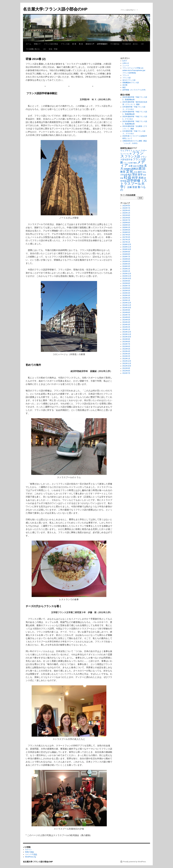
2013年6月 (126, 346)
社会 (128, 177)
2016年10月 (127, 249)
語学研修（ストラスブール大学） (135, 90)
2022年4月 (126, 210)
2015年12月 (127, 274)
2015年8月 (126, 283)
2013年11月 (127, 334)
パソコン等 (127, 154)
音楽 (135, 187)
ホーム (29, 44)
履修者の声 (90, 44)
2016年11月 (127, 247)
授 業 (74, 44)
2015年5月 (126, 291)
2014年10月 (127, 308)
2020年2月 (126, 227)
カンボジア (137, 151)
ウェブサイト (126, 151)
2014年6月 (126, 317)
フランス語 (65, 44)
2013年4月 (126, 351)
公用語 (140, 166)
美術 (141, 178)
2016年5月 (126, 261)
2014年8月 (126, 312)
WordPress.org (31, 857)
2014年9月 (126, 310)
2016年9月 (126, 252)
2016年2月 (126, 269)
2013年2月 (126, 356)
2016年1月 (126, 271)
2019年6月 (126, 230)
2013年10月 (127, 337)
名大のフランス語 (129, 80)
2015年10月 (127, 278)
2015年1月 (126, 300)
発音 (145, 175)
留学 (140, 175)
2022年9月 (126, 206)
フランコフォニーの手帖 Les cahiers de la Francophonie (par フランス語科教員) (134, 70)
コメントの (31, 854)
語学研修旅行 (102, 44)
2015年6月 (126, 288)
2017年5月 (126, 235)
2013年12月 (127, 332)
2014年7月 (126, 315)
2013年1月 (126, 359)
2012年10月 (127, 366)
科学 (135, 178)
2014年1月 (126, 329)
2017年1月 (126, 242)
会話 (135, 166)
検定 (124, 87)
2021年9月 (126, 215)
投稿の (29, 852)
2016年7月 (126, 257)
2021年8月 (126, 218)
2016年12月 (127, 244)
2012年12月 (127, 361)
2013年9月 (126, 339)
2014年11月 (127, 305)
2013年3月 (126, 354)
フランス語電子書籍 (130, 163)
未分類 (125, 85)
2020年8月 (126, 223)
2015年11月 (127, 276)
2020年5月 (126, 225)
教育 (123, 172)
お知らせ (126, 63)
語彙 (130, 187)
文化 (130, 171)
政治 (142, 168)
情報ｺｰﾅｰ (38, 44)
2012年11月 (127, 363)
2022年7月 (126, 208)
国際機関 (127, 169)
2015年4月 (126, 293)
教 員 (81, 44)
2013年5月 (126, 349)
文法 (136, 172)
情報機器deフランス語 (131, 83)
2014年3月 (126, 325)
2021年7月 (126, 220)
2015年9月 (126, 281)
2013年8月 (126, 342)
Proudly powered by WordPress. (135, 862)
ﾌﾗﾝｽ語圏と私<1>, (33, 49)
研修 (122, 178)
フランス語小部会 (51, 44)
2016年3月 (126, 266)
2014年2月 (126, 327)
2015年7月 (126, 286)
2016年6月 (126, 259)
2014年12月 (127, 303)
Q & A (125, 61)
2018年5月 (126, 232)
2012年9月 (126, 368)
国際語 (135, 169)
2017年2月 (126, 240)
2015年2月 (126, 298)
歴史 (135, 175)
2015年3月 (126, 295)
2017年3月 (126, 237)
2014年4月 (126, 322)
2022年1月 (126, 213)
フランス (126, 75)
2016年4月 (126, 264)
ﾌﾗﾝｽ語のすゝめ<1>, (130, 44)
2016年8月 (126, 254)
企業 (131, 166)
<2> (142, 44)
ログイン (28, 850)
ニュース (126, 66)
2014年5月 (126, 320)
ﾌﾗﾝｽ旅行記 (115, 44)
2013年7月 (126, 344)
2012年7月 (126, 373)
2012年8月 (126, 371)
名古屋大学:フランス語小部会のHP (55, 9)
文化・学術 (53, 49)
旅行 (140, 172)
